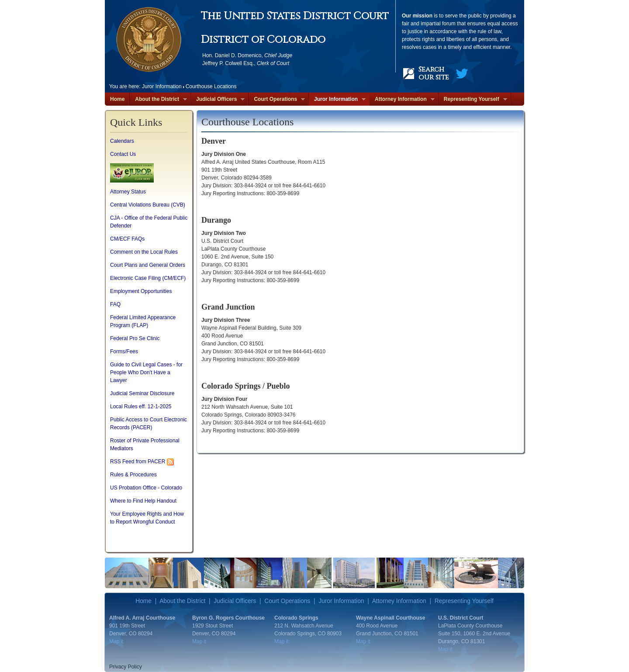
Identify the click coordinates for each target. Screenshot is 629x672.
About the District (158, 99)
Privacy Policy (126, 667)
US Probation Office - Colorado (146, 488)
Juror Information (337, 99)
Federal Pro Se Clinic (135, 338)
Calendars (122, 141)
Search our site (434, 73)
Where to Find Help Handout (143, 501)
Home (117, 99)
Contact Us (123, 154)
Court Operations (277, 99)
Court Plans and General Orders (148, 265)
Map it (116, 641)
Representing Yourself (473, 99)
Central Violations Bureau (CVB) (148, 205)
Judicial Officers (218, 99)
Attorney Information (402, 99)
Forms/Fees (124, 352)
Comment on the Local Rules (144, 252)
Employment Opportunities (141, 291)
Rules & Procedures (133, 475)
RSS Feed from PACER (138, 462)
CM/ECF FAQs (127, 239)
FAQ (115, 304)
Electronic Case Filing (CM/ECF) (148, 278)
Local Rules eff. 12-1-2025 (141, 407)
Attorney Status (128, 192)
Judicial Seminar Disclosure (142, 393)
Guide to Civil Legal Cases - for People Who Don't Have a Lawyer (146, 372)
